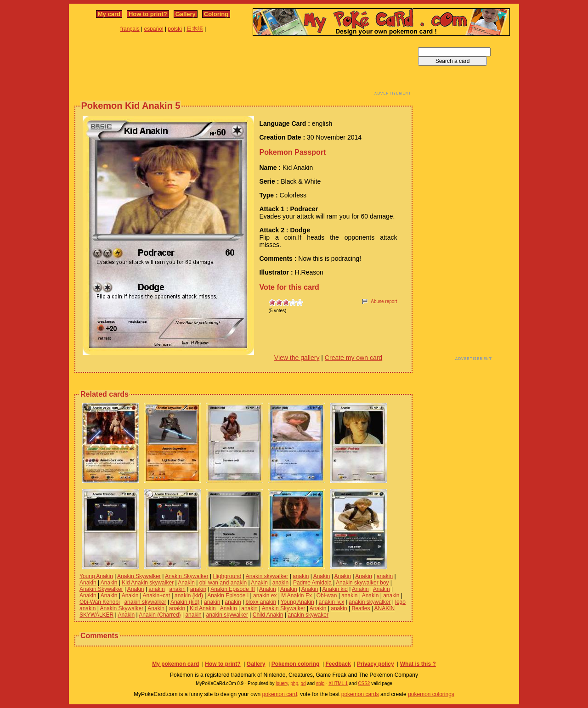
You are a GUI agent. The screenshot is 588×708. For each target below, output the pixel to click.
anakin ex (265, 596)
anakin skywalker (145, 602)
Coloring (216, 14)
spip (320, 683)
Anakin (322, 576)
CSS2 (364, 683)
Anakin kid (335, 589)
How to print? (148, 14)
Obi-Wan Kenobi (100, 602)
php (294, 683)
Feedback (338, 664)
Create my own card (353, 358)
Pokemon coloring (296, 664)
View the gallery (297, 358)
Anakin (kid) (185, 602)
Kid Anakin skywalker (148, 583)
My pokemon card (175, 664)
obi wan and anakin (223, 583)
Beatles (361, 608)
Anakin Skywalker (139, 576)
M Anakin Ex (297, 596)
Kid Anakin (203, 608)
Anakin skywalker (267, 576)
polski (175, 29)
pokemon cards (360, 694)
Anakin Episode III (233, 589)
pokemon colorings (431, 694)
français (130, 29)
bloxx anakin (261, 602)
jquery (282, 683)
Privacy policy (376, 664)
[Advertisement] (243, 68)
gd (303, 683)
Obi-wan (327, 596)
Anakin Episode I (228, 596)
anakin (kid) (189, 596)
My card (109, 14)
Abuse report (384, 301)
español (154, 29)
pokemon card (280, 694)
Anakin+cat (156, 596)
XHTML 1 (338, 683)
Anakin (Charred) (160, 615)
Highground (227, 576)
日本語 (195, 29)
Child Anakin (268, 615)
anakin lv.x (331, 602)
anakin (301, 576)
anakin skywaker (308, 615)
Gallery (186, 14)
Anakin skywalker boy (362, 583)
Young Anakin (96, 576)
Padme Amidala (312, 583)
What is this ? (418, 664)
